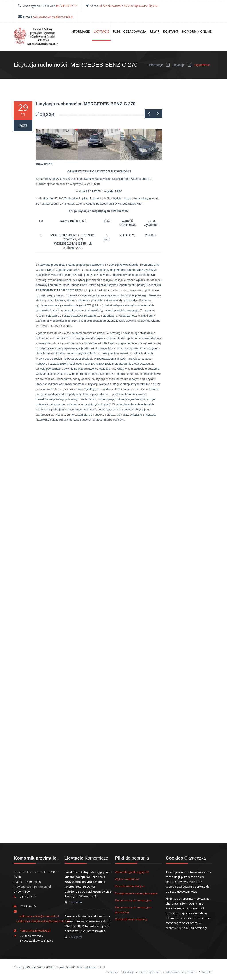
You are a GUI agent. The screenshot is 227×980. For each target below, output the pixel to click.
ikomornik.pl (97, 967)
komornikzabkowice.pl (35, 930)
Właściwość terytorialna (181, 972)
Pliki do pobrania (150, 972)
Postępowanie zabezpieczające (136, 893)
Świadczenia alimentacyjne (133, 900)
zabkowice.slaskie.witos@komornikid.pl (43, 921)
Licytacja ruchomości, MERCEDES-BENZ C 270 (86, 104)
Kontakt (171, 31)
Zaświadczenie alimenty (131, 919)
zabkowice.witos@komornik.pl (53, 17)
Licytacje (101, 31)
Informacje (80, 31)
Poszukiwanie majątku (130, 886)
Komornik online (197, 31)
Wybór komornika (127, 879)
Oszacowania (135, 31)
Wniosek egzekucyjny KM (132, 872)
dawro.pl (82, 967)
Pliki (117, 31)
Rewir (155, 31)
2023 (23, 126)
